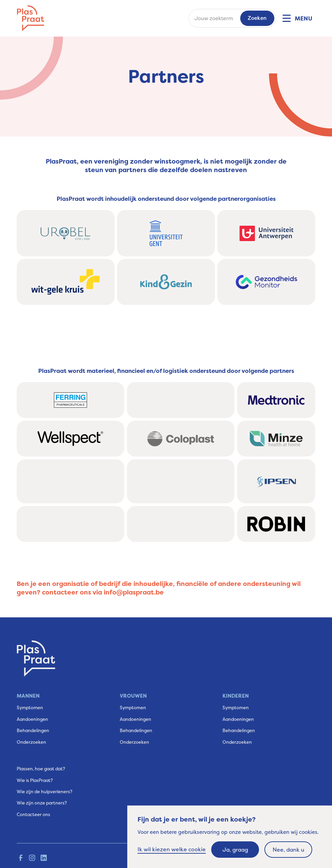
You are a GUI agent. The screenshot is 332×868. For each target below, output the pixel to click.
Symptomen (30, 708)
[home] (31, 18)
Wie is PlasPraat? (35, 780)
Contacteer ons (33, 814)
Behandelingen (33, 730)
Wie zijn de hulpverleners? (45, 792)
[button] (297, 18)
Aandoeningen (32, 719)
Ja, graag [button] (235, 850)
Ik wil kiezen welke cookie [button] (172, 849)
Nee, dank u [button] (288, 850)
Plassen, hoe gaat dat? (41, 769)
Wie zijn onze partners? (42, 803)
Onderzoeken (31, 742)
